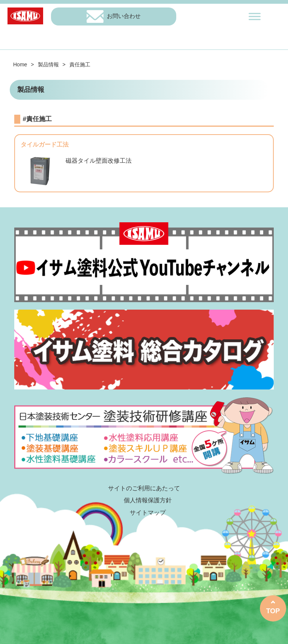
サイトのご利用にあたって (144, 488)
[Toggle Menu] (255, 16)
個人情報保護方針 (148, 500)
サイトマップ (148, 513)
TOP (273, 611)
